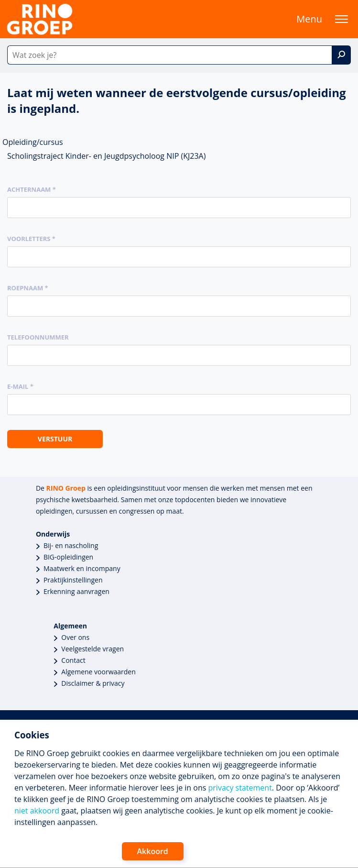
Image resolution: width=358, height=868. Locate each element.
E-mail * (20, 386)
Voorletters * (31, 239)
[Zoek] (341, 55)
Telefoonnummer (38, 337)
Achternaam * (32, 189)
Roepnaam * (28, 288)
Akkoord (153, 851)
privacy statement (240, 788)
